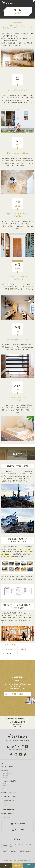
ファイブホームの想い (8, 767)
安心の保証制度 (8, 649)
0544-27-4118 (17, 722)
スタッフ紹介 (6, 802)
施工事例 (5, 783)
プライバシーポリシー (8, 810)
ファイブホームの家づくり (9, 645)
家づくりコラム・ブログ (8, 796)
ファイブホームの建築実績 (9, 781)
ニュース (4, 806)
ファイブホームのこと (8, 800)
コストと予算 (8, 653)
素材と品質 (23, 649)
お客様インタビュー (8, 785)
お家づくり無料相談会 (19, 824)
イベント (4, 789)
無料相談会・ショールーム (9, 793)
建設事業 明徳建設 (7, 813)
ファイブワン (5, 817)
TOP (2, 658)
